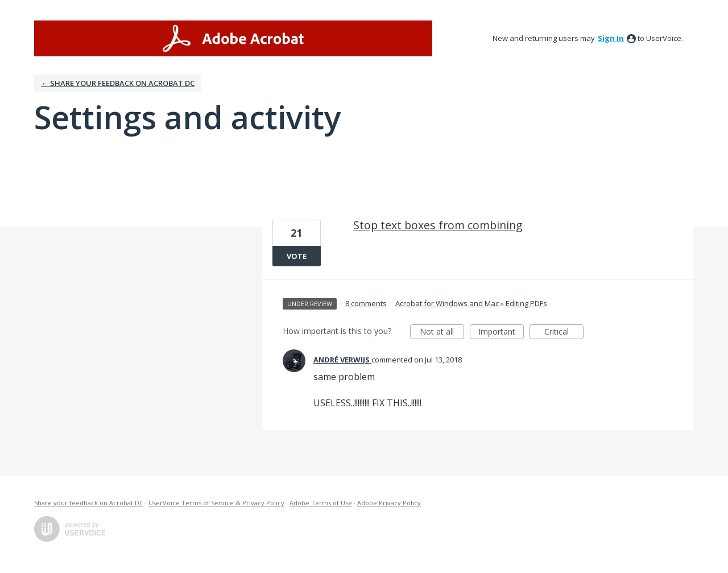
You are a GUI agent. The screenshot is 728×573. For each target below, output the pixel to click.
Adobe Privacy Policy (389, 503)
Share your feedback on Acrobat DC (89, 503)
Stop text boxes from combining (438, 225)
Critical (564, 333)
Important (501, 333)
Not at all (442, 333)
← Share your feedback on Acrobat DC (118, 83)
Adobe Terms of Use (321, 503)
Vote (297, 256)
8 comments (366, 303)
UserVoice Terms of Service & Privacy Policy (216, 503)
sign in (611, 38)
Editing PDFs (526, 303)
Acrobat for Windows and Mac (447, 303)
